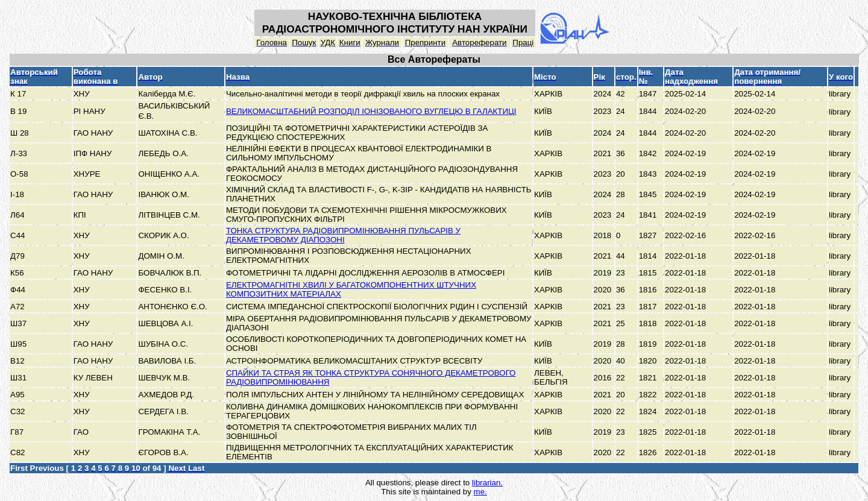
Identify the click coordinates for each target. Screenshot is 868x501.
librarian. (487, 483)
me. (480, 492)
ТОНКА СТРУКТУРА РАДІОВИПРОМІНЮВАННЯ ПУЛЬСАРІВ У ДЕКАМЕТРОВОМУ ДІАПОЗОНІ (343, 235)
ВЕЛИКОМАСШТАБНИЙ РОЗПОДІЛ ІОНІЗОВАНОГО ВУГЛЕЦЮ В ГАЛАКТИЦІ (371, 111)
